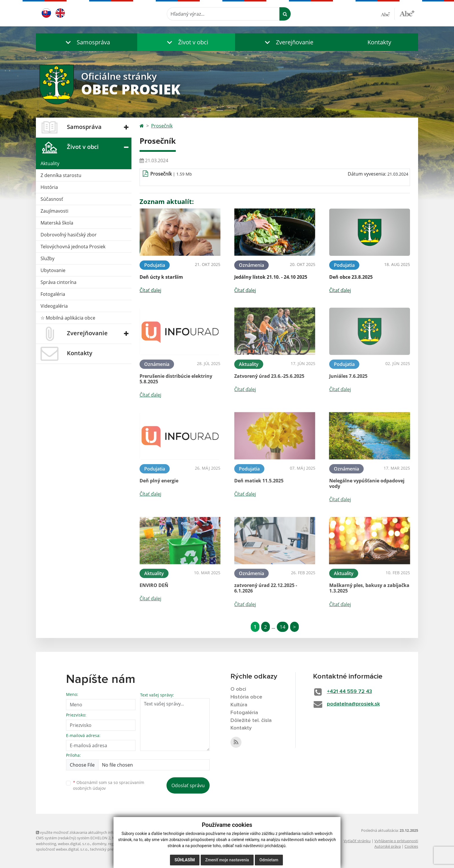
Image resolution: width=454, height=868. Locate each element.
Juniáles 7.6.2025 (348, 376)
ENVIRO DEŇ (154, 585)
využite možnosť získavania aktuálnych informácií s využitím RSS (93, 832)
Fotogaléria (53, 294)
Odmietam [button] (269, 860)
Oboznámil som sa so (109, 785)
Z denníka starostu (61, 175)
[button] (87, 42)
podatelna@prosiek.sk (353, 704)
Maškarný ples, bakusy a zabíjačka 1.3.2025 (369, 588)
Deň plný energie (159, 481)
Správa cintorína (58, 282)
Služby (47, 258)
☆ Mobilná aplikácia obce (68, 318)
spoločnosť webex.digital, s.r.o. (62, 849)
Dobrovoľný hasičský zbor (69, 235)
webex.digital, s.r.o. (74, 844)
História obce (246, 697)
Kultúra (239, 705)
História (49, 187)
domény (99, 844)
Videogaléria (54, 306)
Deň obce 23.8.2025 (351, 277)
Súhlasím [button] (185, 860)
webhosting (46, 844)
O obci (238, 689)
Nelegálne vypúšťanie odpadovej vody (367, 483)
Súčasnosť (52, 199)
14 (283, 627)
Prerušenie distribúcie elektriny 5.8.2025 (176, 379)
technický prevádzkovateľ (112, 849)
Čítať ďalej (150, 290)
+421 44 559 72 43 (349, 692)
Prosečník (162, 126)
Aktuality (50, 163)
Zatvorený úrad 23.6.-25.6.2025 (269, 376)
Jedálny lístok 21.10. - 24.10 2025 (271, 277)
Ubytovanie (53, 270)
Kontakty (379, 42)
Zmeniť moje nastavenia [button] (227, 860)
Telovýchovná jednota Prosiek (73, 247)
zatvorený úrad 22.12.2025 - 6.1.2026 (266, 588)
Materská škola (57, 223)
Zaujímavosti (54, 211)
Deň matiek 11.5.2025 (259, 481)
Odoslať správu (188, 785)
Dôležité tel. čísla (251, 721)
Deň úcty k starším (161, 277)
